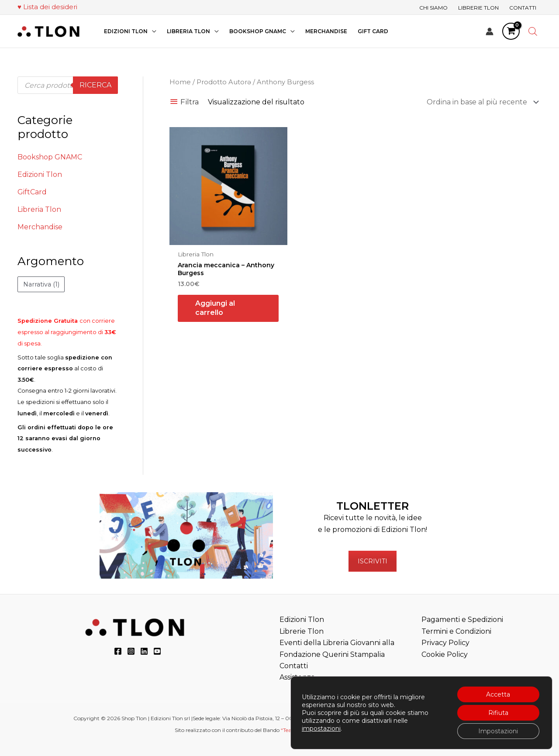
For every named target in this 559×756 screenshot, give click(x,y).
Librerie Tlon (302, 631)
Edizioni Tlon (40, 174)
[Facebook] (118, 651)
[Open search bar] (533, 31)
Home (180, 82)
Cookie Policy (445, 654)
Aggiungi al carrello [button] (215, 308)
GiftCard (32, 192)
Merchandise (40, 227)
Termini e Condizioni (456, 631)
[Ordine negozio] (481, 102)
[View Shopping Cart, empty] (511, 31)
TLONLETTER (373, 506)
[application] (152, 31)
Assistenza (297, 677)
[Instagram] (131, 651)
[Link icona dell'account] (490, 31)
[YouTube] (157, 651)
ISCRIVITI (373, 561)
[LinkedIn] (144, 651)
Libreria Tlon (39, 209)
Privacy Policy (445, 643)
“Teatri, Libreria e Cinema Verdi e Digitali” (332, 730)
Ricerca (95, 85)
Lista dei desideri (50, 7)
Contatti (294, 666)
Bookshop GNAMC (50, 157)
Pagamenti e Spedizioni (462, 620)
